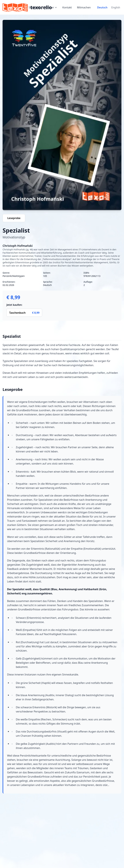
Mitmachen (84, 7)
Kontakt (67, 7)
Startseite (34, 7)
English (116, 7)
